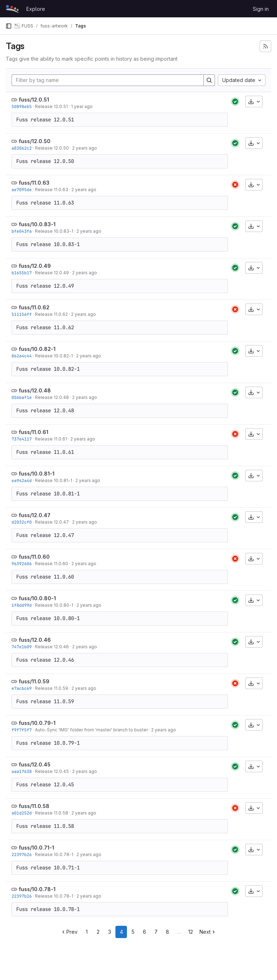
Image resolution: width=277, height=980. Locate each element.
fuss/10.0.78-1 (37, 889)
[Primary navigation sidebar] (9, 26)
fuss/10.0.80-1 (37, 598)
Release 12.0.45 (52, 771)
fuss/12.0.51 (34, 100)
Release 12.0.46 (52, 647)
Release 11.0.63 (52, 190)
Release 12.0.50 (52, 148)
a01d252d (22, 813)
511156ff (22, 314)
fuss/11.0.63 (34, 183)
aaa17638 (22, 771)
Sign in (261, 9)
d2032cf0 (22, 522)
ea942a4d (22, 480)
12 (191, 932)
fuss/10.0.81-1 (37, 474)
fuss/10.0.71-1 (36, 848)
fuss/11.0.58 (34, 806)
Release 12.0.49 (52, 273)
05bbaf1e (22, 397)
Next (208, 932)
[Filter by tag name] (108, 80)
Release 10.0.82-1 (54, 356)
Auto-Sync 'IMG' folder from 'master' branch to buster (91, 730)
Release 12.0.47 (52, 522)
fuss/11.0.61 (34, 432)
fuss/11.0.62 (34, 307)
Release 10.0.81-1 (54, 480)
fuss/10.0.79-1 (37, 723)
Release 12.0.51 (51, 106)
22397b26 (22, 854)
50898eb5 (22, 106)
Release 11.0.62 (51, 314)
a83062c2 (22, 148)
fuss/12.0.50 (35, 141)
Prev (69, 932)
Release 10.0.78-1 (54, 854)
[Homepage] (12, 9)
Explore (36, 9)
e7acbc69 (22, 688)
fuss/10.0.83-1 (37, 224)
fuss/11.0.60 (34, 557)
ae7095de (22, 190)
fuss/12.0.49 (35, 266)
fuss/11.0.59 (34, 681)
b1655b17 (22, 273)
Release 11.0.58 (52, 813)
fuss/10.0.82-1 (37, 349)
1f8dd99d (22, 605)
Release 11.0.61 (51, 439)
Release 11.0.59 (52, 688)
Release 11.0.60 (52, 564)
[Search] (209, 80)
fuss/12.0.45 (35, 764)
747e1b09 (22, 647)
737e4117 (22, 439)
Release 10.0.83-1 (54, 231)
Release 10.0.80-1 (54, 605)
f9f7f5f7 (22, 730)
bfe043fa (22, 231)
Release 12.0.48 (52, 397)
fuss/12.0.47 (35, 515)
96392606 (22, 564)
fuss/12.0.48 (35, 390)
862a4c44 (22, 356)
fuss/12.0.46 (35, 640)
